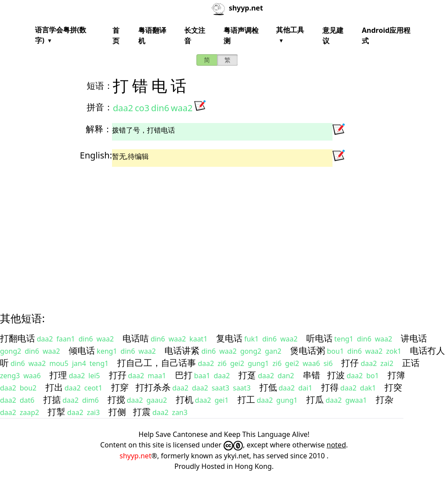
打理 (58, 375)
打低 (268, 387)
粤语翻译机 (152, 35)
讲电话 (414, 338)
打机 (185, 399)
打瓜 (315, 399)
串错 (311, 375)
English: (96, 155)
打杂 (385, 399)
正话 (411, 363)
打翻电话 (17, 338)
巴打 (184, 375)
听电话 (319, 338)
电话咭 (136, 338)
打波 (336, 375)
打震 (142, 412)
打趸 (247, 375)
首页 (116, 35)
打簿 (396, 375)
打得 (330, 387)
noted (336, 445)
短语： (100, 86)
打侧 (117, 412)
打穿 (120, 387)
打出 (54, 387)
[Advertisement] (224, 232)
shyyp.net (135, 456)
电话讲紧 (182, 350)
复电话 (229, 338)
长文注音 (195, 35)
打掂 (52, 399)
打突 (393, 387)
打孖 (118, 375)
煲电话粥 (308, 350)
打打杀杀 (153, 387)
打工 (246, 399)
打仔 (350, 363)
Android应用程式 (386, 35)
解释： (99, 129)
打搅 (116, 399)
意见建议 (333, 35)
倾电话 (82, 350)
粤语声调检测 (241, 35)
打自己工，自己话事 (157, 363)
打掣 (56, 412)
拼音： (100, 107)
